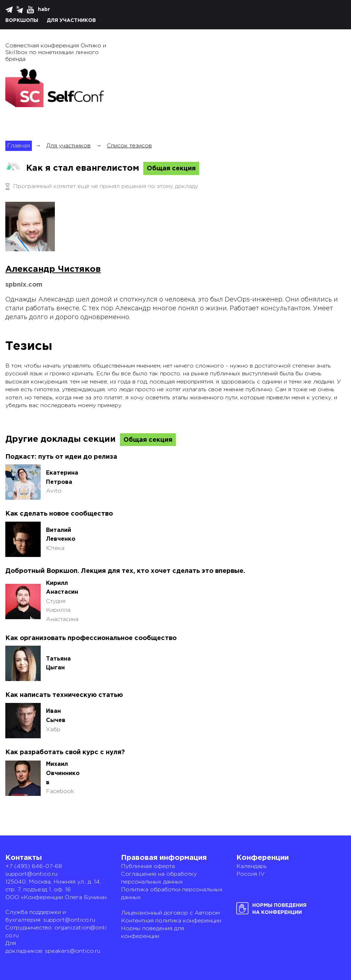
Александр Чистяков (53, 269)
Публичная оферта (148, 866)
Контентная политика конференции (171, 921)
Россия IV (251, 874)
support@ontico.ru (31, 874)
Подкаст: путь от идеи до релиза (61, 457)
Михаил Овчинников (63, 773)
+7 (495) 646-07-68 (34, 866)
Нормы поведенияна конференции (279, 909)
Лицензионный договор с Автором (170, 913)
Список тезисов (129, 146)
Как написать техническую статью (64, 695)
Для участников (71, 20)
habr (44, 10)
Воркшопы (22, 20)
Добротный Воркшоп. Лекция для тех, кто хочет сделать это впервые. (125, 571)
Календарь (252, 866)
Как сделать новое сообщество (59, 514)
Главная (19, 146)
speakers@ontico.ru (73, 951)
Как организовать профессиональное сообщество (91, 638)
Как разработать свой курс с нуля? (65, 752)
